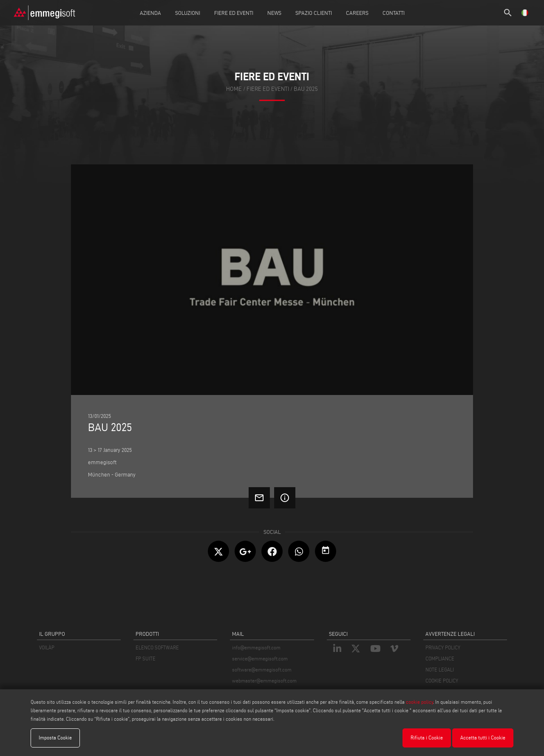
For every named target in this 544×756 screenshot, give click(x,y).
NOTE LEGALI (440, 670)
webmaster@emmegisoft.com (264, 681)
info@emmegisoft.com (256, 647)
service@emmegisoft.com (260, 659)
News (274, 13)
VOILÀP (47, 647)
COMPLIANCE (440, 659)
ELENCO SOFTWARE (157, 647)
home (234, 89)
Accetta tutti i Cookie (483, 738)
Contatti (394, 13)
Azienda (150, 13)
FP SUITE (146, 659)
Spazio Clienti (314, 13)
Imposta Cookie (55, 738)
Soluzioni (188, 13)
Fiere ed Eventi (234, 13)
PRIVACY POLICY (443, 647)
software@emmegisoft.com (262, 670)
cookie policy (419, 702)
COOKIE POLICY (442, 681)
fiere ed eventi (268, 89)
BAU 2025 (306, 89)
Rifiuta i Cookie (427, 738)
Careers (357, 13)
